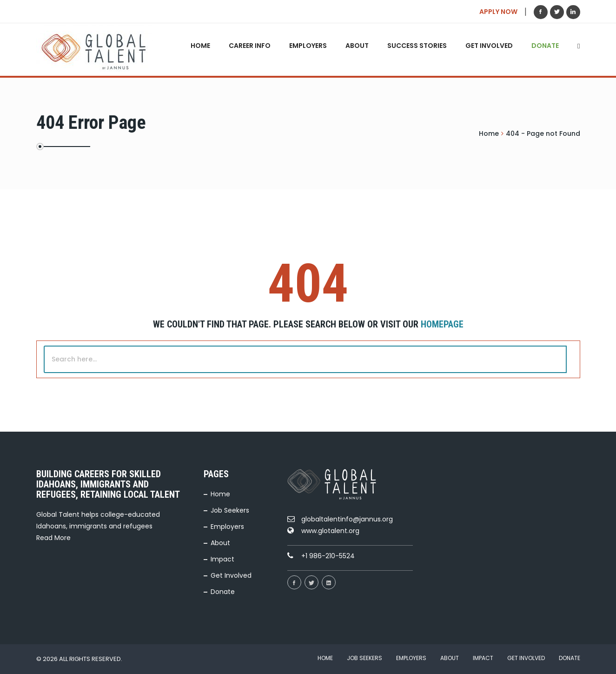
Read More (53, 538)
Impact (222, 559)
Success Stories (417, 46)
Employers (308, 46)
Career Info (250, 46)
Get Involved (489, 46)
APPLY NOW (498, 12)
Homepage (442, 324)
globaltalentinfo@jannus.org (347, 519)
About (357, 46)
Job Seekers (230, 510)
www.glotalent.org (330, 531)
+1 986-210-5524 (328, 556)
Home (200, 46)
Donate (545, 46)
